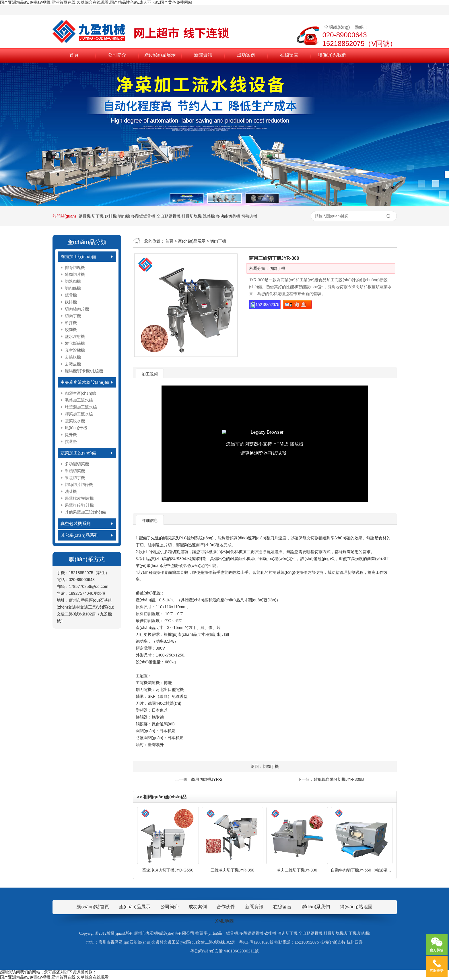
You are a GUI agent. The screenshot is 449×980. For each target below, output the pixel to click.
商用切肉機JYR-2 (207, 779)
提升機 (71, 435)
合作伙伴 (226, 907)
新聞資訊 (203, 55)
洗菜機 (209, 216)
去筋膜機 (73, 357)
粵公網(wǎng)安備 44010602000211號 (225, 951)
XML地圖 (225, 921)
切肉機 (124, 216)
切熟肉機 (249, 216)
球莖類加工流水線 (81, 407)
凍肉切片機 (75, 274)
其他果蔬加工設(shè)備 (85, 512)
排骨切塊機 (192, 216)
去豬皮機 (73, 364)
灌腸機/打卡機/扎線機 (84, 371)
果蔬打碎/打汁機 (79, 505)
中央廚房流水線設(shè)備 (85, 382)
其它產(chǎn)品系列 (79, 535)
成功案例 (246, 55)
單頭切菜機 (75, 471)
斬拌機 (71, 323)
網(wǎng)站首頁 (93, 907)
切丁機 (98, 216)
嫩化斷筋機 (75, 343)
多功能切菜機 (228, 216)
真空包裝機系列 (76, 523)
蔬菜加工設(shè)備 (78, 453)
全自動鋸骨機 (168, 216)
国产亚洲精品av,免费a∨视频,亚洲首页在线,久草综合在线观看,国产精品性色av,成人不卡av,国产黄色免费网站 (96, 2)
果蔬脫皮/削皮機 (79, 498)
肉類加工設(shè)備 (78, 256)
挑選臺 (71, 441)
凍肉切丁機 (287, 933)
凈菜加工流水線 (79, 414)
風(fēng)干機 (76, 428)
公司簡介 (117, 55)
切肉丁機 (73, 316)
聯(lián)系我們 (332, 55)
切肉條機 (73, 288)
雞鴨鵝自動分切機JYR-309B (339, 779)
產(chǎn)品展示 (160, 55)
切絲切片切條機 (79, 485)
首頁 (74, 55)
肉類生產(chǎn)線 (81, 393)
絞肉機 (71, 330)
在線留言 (289, 55)
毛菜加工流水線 (79, 400)
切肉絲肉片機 (77, 309)
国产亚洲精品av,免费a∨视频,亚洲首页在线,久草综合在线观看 (54, 977)
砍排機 (111, 216)
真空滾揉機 (75, 350)
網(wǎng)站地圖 (356, 907)
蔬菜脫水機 (75, 421)
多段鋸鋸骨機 (143, 216)
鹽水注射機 (75, 336)
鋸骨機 (85, 216)
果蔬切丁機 (75, 478)
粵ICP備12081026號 (256, 942)
